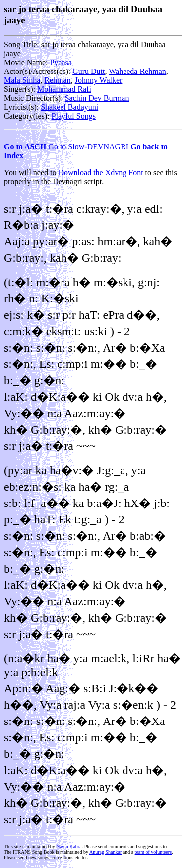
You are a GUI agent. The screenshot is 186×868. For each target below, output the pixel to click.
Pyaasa (61, 62)
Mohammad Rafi (64, 89)
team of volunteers (153, 852)
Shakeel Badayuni (69, 107)
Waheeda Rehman (137, 71)
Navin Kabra (69, 846)
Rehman (57, 80)
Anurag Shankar (105, 852)
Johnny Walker (99, 80)
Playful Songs (74, 116)
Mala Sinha (22, 80)
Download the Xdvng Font (101, 173)
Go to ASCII (25, 147)
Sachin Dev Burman (97, 98)
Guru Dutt (89, 71)
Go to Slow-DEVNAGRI (88, 147)
